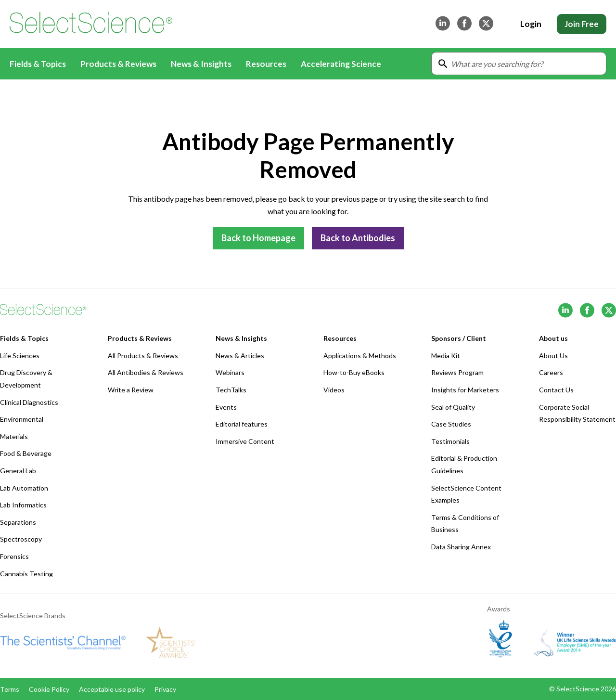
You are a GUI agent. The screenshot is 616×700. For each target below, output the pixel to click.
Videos (334, 390)
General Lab (18, 471)
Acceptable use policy (112, 689)
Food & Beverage (26, 453)
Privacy (165, 689)
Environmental (22, 419)
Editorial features (242, 424)
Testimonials (450, 441)
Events (226, 407)
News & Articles (240, 356)
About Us (553, 356)
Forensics (14, 556)
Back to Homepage (258, 238)
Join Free (582, 24)
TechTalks (231, 390)
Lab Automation (24, 488)
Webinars (230, 372)
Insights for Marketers (465, 390)
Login (531, 24)
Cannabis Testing (26, 574)
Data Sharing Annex (461, 547)
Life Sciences (20, 356)
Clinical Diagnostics (29, 402)
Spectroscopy (21, 539)
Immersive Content (245, 441)
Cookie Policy (49, 689)
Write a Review (131, 390)
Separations (18, 522)
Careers (551, 372)
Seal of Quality (453, 407)
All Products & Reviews (143, 356)
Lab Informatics (23, 505)
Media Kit (446, 356)
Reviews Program (457, 372)
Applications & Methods (360, 356)
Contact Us (556, 390)
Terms (10, 689)
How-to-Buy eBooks (354, 372)
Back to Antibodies (358, 238)
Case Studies (451, 424)
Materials (14, 436)
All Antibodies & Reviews (146, 372)
